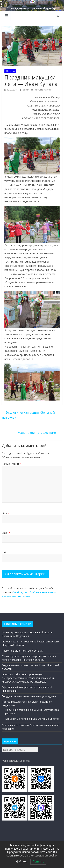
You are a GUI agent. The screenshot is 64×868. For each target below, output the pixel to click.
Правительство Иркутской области (23, 651)
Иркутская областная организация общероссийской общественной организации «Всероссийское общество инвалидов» (29, 678)
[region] (32, 5)
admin (26, 90)
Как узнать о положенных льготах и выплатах (32, 719)
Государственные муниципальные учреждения (29, 696)
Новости (10, 71)
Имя (5, 513)
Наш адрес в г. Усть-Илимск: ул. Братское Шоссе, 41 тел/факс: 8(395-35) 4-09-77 (58, 2)
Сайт (5, 552)
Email (6, 533)
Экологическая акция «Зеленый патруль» (28, 415)
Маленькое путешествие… (40, 433)
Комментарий (11, 464)
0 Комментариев (41, 90)
